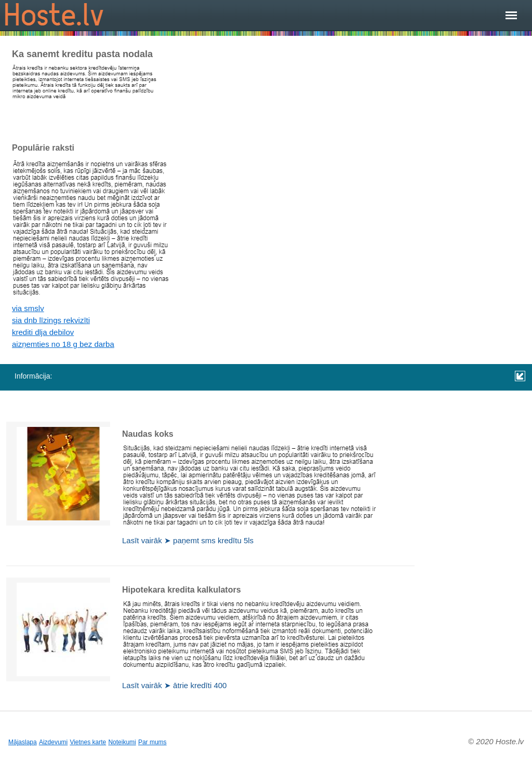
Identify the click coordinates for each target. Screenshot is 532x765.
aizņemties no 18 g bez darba (63, 344)
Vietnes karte (88, 742)
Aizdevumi (53, 742)
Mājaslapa (23, 742)
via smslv (28, 308)
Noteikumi (122, 742)
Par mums (152, 742)
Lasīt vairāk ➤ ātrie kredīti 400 (174, 685)
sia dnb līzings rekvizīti (51, 320)
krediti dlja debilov (43, 332)
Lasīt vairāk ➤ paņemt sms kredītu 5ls (188, 540)
